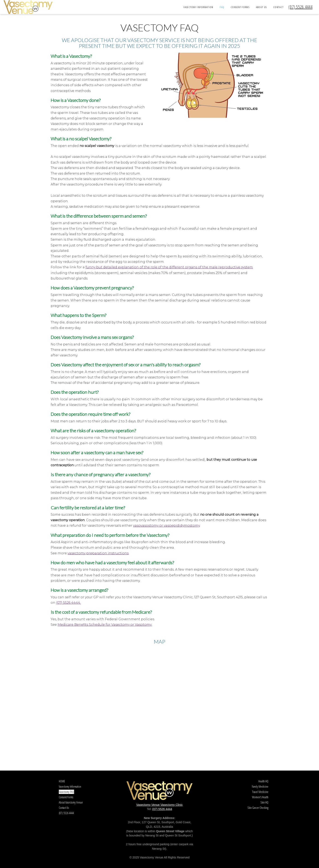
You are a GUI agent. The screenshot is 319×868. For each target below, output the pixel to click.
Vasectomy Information (198, 7)
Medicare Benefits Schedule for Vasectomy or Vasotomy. (105, 625)
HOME (62, 781)
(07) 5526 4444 (300, 7)
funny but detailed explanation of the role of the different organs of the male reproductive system (169, 267)
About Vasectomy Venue (71, 802)
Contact (278, 7)
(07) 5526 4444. (68, 603)
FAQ (222, 7)
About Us (261, 7)
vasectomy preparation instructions (98, 553)
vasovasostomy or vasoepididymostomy (166, 526)
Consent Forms (240, 7)
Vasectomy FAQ (66, 792)
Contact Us (64, 808)
